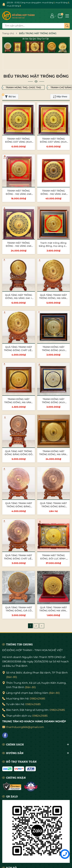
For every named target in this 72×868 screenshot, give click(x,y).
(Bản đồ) (12, 677)
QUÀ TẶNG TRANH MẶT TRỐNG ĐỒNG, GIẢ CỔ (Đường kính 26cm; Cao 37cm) (19, 612)
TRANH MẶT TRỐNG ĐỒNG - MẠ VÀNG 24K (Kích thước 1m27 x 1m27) (19, 246)
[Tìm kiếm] (67, 26)
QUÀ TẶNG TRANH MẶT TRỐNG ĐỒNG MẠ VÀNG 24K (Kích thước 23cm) (53, 611)
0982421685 (37, 699)
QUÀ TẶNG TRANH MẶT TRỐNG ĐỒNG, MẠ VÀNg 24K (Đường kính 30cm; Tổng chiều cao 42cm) (53, 300)
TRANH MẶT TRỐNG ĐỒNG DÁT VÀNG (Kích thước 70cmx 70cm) (19, 142)
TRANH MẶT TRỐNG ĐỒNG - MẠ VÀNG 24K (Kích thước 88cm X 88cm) (19, 196)
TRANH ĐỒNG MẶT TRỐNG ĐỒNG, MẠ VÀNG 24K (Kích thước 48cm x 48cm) (19, 404)
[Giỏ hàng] (60, 16)
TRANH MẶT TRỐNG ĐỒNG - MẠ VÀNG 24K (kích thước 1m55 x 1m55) (53, 194)
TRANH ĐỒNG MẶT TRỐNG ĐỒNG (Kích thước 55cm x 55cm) (53, 350)
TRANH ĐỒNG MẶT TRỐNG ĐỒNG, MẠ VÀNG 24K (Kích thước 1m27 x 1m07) (53, 456)
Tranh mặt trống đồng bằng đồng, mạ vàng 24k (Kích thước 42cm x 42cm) (53, 248)
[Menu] (67, 16)
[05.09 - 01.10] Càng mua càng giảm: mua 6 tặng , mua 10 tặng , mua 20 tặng (38, 4)
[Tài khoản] (52, 16)
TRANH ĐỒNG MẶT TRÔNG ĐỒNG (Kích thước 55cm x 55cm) (53, 402)
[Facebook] (5, 735)
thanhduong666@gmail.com (25, 727)
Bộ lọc (9, 96)
